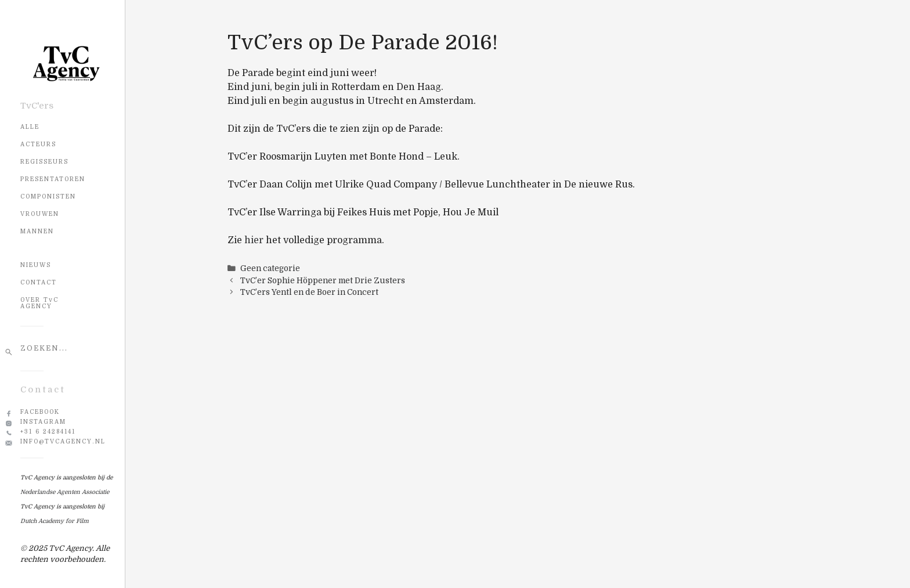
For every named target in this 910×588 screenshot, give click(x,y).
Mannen (37, 231)
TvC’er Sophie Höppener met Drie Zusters (323, 281)
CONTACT (39, 282)
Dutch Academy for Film (55, 521)
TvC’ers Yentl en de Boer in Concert (309, 292)
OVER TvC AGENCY (39, 303)
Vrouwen (40, 214)
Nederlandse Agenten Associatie (65, 492)
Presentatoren (53, 179)
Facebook (40, 412)
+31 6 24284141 (48, 432)
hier (254, 240)
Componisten (48, 196)
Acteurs (38, 144)
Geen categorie (270, 268)
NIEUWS (36, 265)
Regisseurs (44, 162)
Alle (30, 127)
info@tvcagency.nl (63, 441)
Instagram (43, 422)
